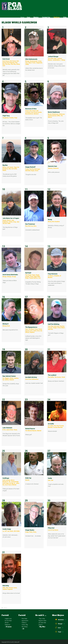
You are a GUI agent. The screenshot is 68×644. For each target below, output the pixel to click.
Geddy (50, 478)
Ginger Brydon (30, 530)
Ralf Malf (28, 273)
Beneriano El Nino (31, 109)
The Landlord (52, 375)
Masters (37, 17)
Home (24, 17)
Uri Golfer (51, 424)
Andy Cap (28, 478)
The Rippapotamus (31, 327)
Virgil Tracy (6, 116)
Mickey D (6, 324)
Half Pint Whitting (54, 324)
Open (30, 17)
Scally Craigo (7, 529)
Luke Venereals (7, 428)
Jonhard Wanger (53, 56)
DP (19, 642)
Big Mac (5, 165)
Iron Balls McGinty (31, 377)
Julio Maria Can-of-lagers (11, 218)
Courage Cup (46, 17)
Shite (65, 17)
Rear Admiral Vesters (9, 376)
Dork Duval (6, 59)
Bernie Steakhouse (54, 112)
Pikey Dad (51, 528)
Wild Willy (6, 586)
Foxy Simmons (53, 274)
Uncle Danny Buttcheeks (10, 275)
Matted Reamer (30, 429)
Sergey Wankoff (30, 167)
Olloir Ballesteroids (31, 59)
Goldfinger (6, 478)
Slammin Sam (52, 166)
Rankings (57, 17)
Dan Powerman (30, 224)
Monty (50, 219)
